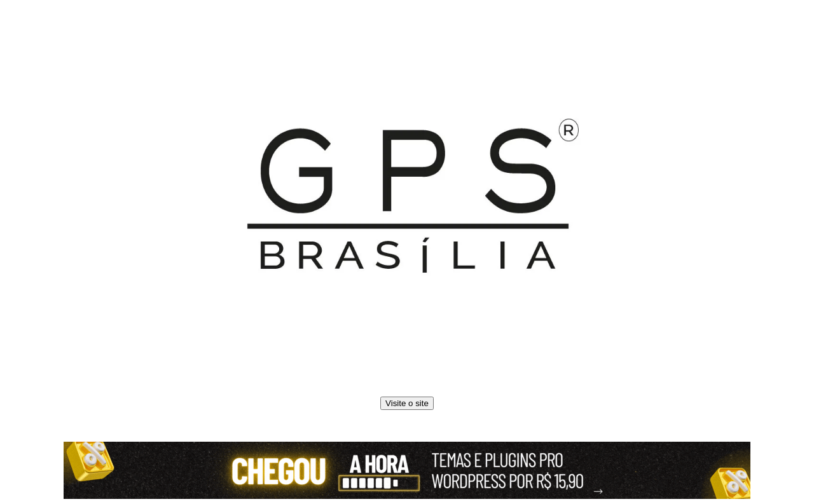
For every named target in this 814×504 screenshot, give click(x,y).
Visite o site (407, 403)
